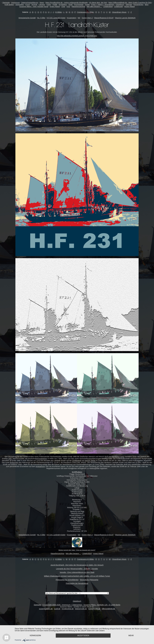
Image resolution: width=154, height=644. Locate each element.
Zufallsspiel (119, 7)
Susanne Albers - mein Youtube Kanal (34, 7)
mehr (131, 636)
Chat (63, 7)
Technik (34, 5)
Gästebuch (120, 5)
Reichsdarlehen (41, 459)
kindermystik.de (94, 609)
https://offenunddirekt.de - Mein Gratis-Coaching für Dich (130, 3)
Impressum (15, 3)
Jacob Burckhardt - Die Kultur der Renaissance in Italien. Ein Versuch (77, 565)
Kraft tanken (9, 5)
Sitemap (129, 5)
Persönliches (138, 5)
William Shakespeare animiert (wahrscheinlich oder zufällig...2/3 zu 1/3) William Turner (77, 576)
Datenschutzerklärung (30, 3)
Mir (79, 18)
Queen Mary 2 (87, 18)
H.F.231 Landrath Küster (56, 18)
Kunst (28, 5)
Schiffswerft (77, 461)
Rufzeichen (14, 463)
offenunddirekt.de (108, 609)
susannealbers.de (46, 609)
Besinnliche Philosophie (89, 580)
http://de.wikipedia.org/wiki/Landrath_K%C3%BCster (77, 36)
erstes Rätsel (55, 7)
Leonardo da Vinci (63, 569)
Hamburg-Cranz (118, 457)
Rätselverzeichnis (78, 7)
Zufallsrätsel (108, 7)
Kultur (49, 5)
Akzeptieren (83, 636)
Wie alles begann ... (94, 7)
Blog (147, 5)
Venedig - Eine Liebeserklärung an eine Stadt (77, 572)
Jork (10, 459)
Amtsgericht (40, 466)
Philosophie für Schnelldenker (67, 580)
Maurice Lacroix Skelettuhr (125, 18)
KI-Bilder (59, 12)
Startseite (6, 3)
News (42, 3)
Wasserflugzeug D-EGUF (104, 18)
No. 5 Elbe (41, 18)
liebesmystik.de (81, 609)
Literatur (42, 5)
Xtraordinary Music (119, 12)
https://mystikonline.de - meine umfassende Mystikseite (67, 3)
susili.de (57, 609)
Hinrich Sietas (90, 461)
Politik (55, 5)
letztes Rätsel (129, 7)
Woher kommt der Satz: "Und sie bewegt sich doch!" (77, 550)
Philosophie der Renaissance (77, 583)
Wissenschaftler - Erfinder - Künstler (84, 569)
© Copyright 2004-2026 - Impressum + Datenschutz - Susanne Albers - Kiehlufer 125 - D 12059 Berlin (81, 605)
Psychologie (79, 5)
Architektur (63, 5)
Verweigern (35, 636)
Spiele (87, 5)
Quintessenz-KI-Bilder (86, 12)
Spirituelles (20, 5)
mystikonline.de (68, 609)
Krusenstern (72, 18)
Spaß (70, 5)
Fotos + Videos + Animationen (103, 5)
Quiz (68, 7)
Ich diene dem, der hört (98, 3)
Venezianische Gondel (27, 18)
